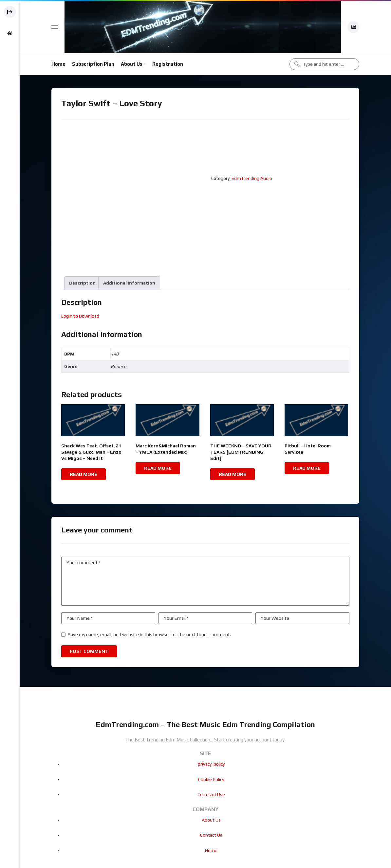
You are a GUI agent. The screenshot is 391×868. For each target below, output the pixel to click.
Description (82, 283)
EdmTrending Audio (252, 178)
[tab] (82, 283)
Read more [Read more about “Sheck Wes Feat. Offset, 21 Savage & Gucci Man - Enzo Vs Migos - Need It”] (84, 474)
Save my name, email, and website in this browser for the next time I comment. (149, 634)
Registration (168, 64)
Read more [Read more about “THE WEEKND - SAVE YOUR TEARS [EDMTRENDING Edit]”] (233, 474)
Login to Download (80, 316)
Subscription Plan (93, 64)
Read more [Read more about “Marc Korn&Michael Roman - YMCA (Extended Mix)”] (158, 468)
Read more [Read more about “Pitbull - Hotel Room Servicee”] (307, 468)
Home (58, 64)
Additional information (129, 283)
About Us (132, 64)
